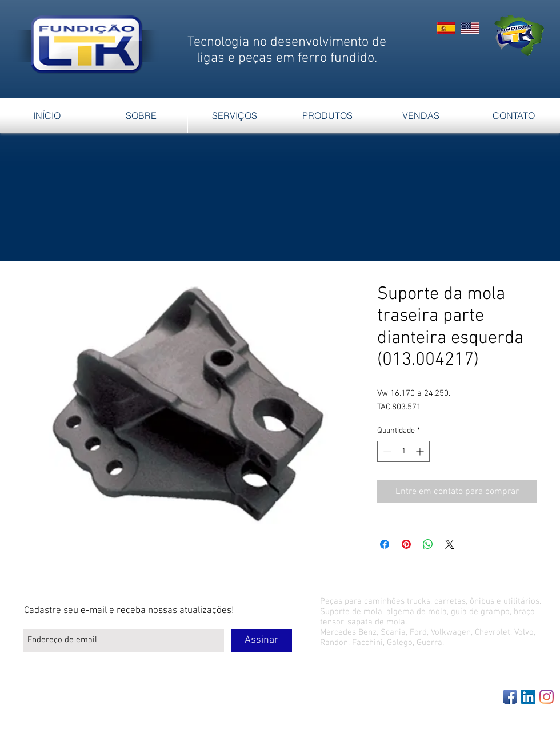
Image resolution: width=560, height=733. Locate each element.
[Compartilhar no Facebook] (385, 544)
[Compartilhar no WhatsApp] (428, 544)
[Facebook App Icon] (510, 697)
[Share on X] (450, 544)
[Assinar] (261, 640)
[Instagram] (547, 697)
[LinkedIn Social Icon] (528, 697)
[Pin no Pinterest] (406, 544)
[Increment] (421, 451)
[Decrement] (386, 451)
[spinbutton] (403, 451)
